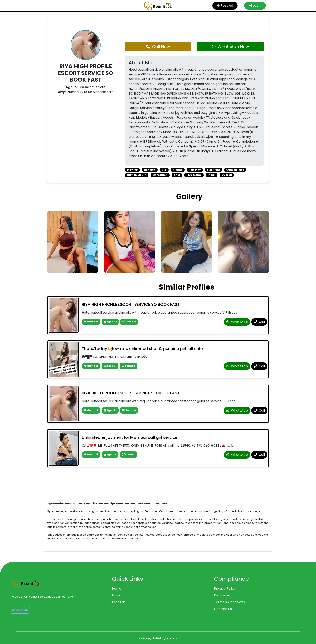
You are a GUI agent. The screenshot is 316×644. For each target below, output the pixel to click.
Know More (20, 610)
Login (255, 5)
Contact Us (223, 609)
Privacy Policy (225, 589)
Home (117, 589)
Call (259, 322)
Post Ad (225, 5)
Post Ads (119, 602)
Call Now (158, 47)
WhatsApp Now (230, 47)
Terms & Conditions (229, 602)
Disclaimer (222, 595)
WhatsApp (237, 322)
